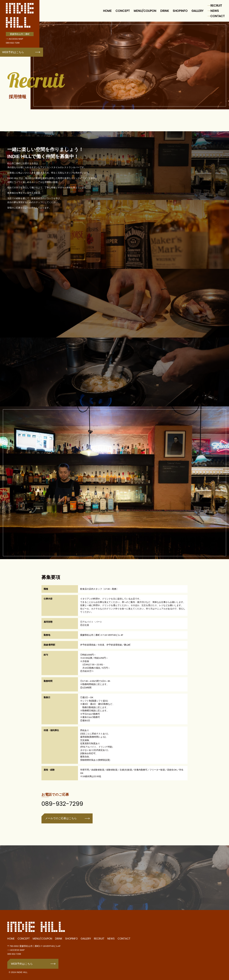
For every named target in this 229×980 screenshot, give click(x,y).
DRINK (165, 11)
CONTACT (217, 16)
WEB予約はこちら (13, 52)
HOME (107, 11)
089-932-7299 (13, 43)
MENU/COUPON (145, 11)
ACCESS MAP (16, 39)
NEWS (215, 11)
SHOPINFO (180, 11)
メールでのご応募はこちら (61, 823)
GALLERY (197, 11)
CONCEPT (123, 11)
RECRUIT (216, 6)
